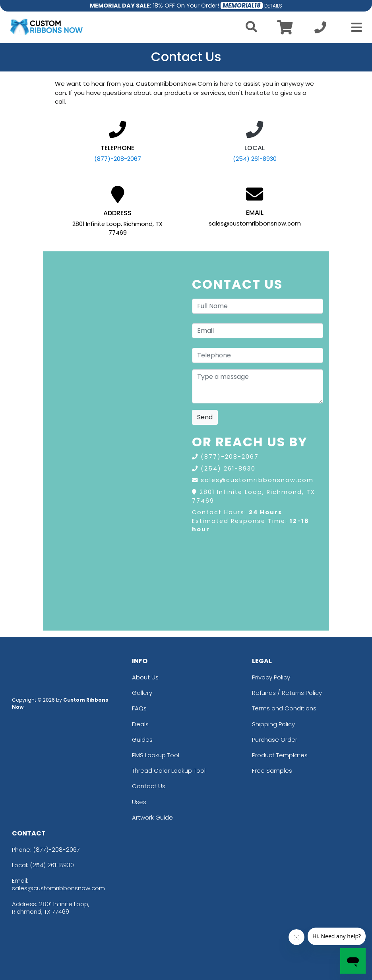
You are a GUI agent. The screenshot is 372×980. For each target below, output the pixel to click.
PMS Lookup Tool (156, 755)
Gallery (142, 693)
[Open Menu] (354, 27)
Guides (142, 740)
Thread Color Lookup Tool (169, 771)
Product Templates (280, 755)
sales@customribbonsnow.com (257, 480)
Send (205, 417)
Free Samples (272, 771)
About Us (145, 677)
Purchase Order (275, 740)
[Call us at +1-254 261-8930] (320, 30)
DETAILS (273, 6)
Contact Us (149, 786)
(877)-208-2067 (118, 159)
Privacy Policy (271, 677)
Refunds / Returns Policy (287, 693)
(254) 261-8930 (255, 159)
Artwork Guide (152, 817)
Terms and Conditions (284, 708)
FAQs (139, 708)
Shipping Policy (273, 724)
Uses (139, 802)
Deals (140, 724)
